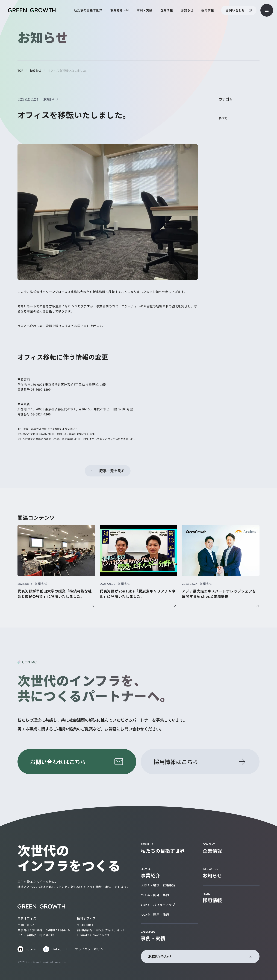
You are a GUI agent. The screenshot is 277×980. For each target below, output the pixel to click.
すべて (223, 118)
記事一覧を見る (112, 471)
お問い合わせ (235, 10)
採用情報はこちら (176, 762)
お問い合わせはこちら (58, 762)
